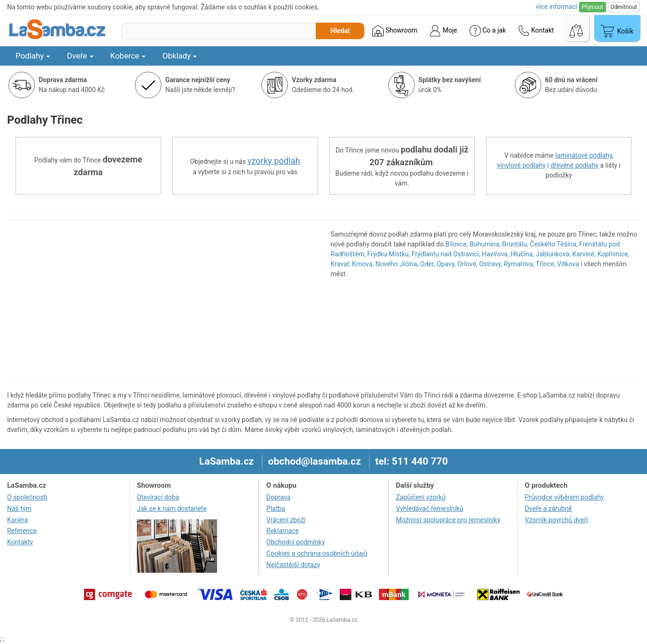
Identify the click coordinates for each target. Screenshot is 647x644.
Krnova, (363, 264)
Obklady (180, 56)
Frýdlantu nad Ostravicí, (446, 254)
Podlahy (33, 56)
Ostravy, (491, 264)
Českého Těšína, (554, 244)
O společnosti (27, 497)
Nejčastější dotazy (293, 565)
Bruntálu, (515, 244)
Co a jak (488, 31)
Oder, (428, 264)
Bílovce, (457, 244)
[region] (162, 300)
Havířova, (495, 254)
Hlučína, (522, 254)
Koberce (128, 56)
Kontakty (20, 542)
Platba (276, 508)
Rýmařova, (519, 264)
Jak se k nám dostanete (172, 508)
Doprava (278, 497)
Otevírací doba (158, 497)
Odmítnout (624, 7)
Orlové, (467, 264)
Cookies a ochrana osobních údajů (317, 553)
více (556, 7)
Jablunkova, (553, 254)
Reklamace (282, 531)
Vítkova (568, 264)
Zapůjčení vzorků (421, 497)
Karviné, (584, 254)
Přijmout (592, 7)
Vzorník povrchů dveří (556, 520)
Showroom (395, 31)
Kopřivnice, (613, 254)
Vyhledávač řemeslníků (430, 508)
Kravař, (341, 264)
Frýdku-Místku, (389, 254)
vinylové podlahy (522, 165)
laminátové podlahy (584, 155)
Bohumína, (485, 244)
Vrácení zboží (286, 520)
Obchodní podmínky (295, 542)
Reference (22, 531)
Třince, (546, 264)
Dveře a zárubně (548, 508)
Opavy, (446, 264)
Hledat (340, 31)
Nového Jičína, (397, 264)
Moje (443, 31)
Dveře (80, 56)
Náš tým (19, 508)
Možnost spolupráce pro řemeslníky (448, 520)
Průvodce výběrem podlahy (564, 497)
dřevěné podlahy (574, 165)
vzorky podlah (274, 161)
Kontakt (536, 31)
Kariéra (17, 520)
